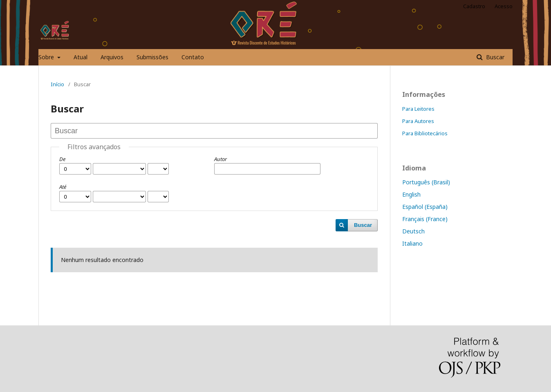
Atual (81, 57)
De (62, 159)
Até (63, 187)
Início (57, 84)
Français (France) (425, 219)
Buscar (494, 57)
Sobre (47, 57)
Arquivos (112, 57)
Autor (221, 159)
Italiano (412, 243)
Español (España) (425, 207)
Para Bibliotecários (425, 133)
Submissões (152, 57)
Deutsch (413, 231)
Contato (193, 57)
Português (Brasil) (426, 182)
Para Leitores (418, 109)
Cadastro (474, 6)
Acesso (504, 6)
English (411, 194)
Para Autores (418, 121)
